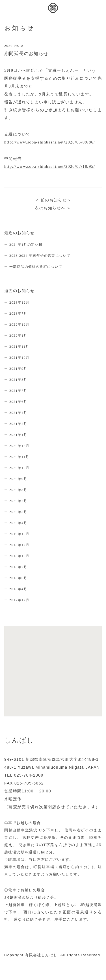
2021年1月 (18, 435)
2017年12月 (19, 600)
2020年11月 (19, 457)
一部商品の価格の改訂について (36, 267)
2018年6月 (18, 578)
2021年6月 (18, 402)
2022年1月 (18, 336)
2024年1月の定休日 (26, 245)
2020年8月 (18, 490)
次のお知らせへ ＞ (53, 208)
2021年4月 (18, 413)
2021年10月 (19, 358)
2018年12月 (19, 545)
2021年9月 (18, 369)
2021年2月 (18, 424)
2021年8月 (18, 380)
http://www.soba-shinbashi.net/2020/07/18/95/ (50, 167)
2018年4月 (18, 589)
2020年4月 (18, 523)
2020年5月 (18, 512)
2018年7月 (18, 567)
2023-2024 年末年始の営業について (40, 256)
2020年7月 (18, 501)
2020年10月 (19, 468)
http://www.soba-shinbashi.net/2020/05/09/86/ (50, 142)
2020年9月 (18, 479)
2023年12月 (19, 303)
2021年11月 (19, 347)
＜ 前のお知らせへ (53, 200)
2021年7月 (18, 391)
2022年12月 (19, 325)
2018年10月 (19, 556)
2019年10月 (19, 534)
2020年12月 (19, 446)
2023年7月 (18, 314)
